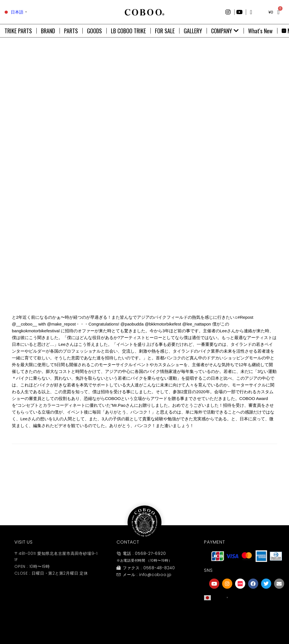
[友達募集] (247, 614)
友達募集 (247, 625)
